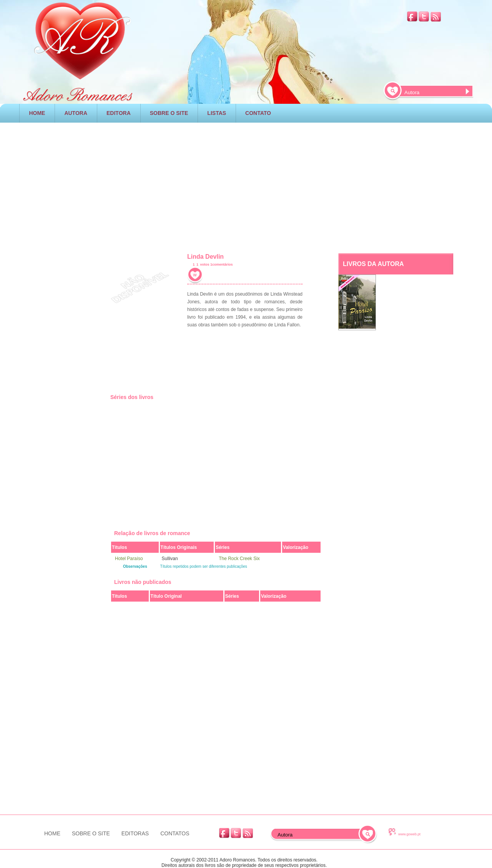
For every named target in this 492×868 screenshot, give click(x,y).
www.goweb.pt (409, 834)
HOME (37, 113)
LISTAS (217, 113)
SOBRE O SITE (169, 113)
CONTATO (258, 113)
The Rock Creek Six (239, 559)
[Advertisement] (246, 186)
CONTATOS (175, 833)
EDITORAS (135, 833)
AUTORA (76, 113)
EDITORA (119, 113)
